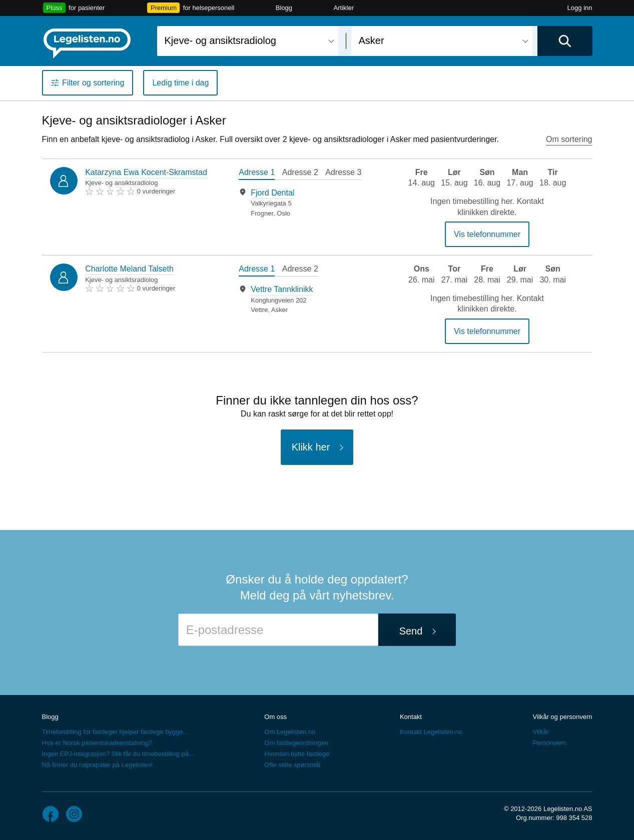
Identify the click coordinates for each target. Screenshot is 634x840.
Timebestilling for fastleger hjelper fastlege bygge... (115, 732)
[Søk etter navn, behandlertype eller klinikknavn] (248, 41)
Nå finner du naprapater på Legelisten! (98, 765)
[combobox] (248, 41)
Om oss (275, 717)
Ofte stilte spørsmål (292, 765)
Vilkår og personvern (562, 717)
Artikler (344, 8)
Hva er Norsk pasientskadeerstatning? (97, 743)
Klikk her (311, 447)
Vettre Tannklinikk (282, 289)
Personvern (549, 743)
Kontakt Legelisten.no (431, 732)
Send (411, 631)
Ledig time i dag (180, 83)
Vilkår (540, 732)
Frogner (262, 213)
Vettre (259, 310)
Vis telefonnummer (487, 234)
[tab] (257, 173)
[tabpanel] (306, 203)
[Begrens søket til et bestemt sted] (442, 41)
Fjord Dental (272, 193)
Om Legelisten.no (290, 732)
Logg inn (580, 8)
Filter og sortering (93, 83)
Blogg (284, 8)
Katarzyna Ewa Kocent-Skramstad (146, 172)
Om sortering (569, 139)
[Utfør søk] (565, 41)
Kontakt (411, 717)
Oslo (283, 213)
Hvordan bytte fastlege (297, 754)
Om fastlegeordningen (296, 743)
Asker (279, 310)
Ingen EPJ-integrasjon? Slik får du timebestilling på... (118, 754)
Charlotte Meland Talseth (129, 269)
